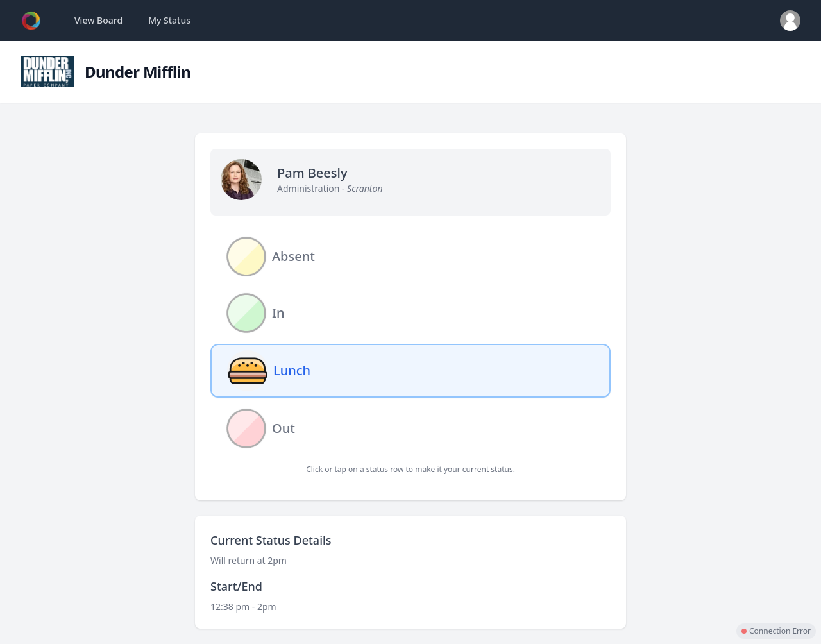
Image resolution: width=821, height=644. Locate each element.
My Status (169, 20)
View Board (98, 20)
